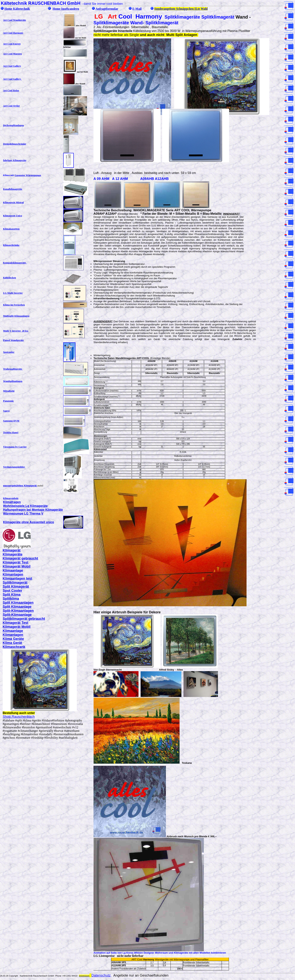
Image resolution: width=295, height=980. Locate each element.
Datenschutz (101, 975)
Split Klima (12, 595)
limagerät (13, 550)
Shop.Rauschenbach (19, 717)
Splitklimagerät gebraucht (24, 619)
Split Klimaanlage (17, 607)
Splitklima (11, 599)
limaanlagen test (19, 579)
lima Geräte (15, 639)
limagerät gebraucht (22, 558)
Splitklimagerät (15, 583)
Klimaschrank (14, 647)
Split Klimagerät (16, 587)
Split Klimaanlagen (18, 603)
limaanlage (14, 570)
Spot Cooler (12, 591)
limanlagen (14, 574)
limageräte (14, 554)
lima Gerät (14, 643)
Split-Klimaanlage (17, 615)
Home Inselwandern (66, 9)
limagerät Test (17, 562)
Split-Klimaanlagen (18, 611)
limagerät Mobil (18, 566)
